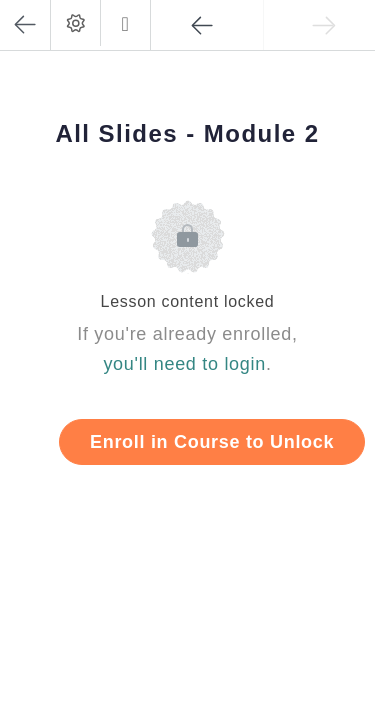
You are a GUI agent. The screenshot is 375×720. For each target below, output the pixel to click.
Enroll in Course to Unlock (212, 442)
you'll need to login (184, 364)
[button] (125, 23)
